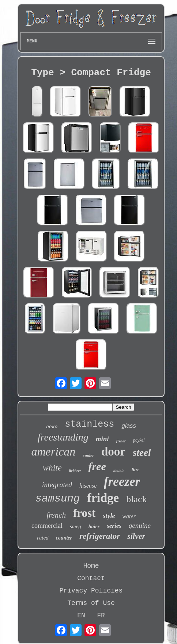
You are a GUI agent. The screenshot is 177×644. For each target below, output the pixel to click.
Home (91, 566)
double (119, 470)
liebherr (75, 471)
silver (136, 536)
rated (43, 538)
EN (81, 616)
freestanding (63, 437)
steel (142, 453)
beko (52, 427)
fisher (121, 441)
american (54, 451)
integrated (57, 485)
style (109, 516)
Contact (91, 578)
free (97, 466)
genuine (140, 525)
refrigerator (100, 536)
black (136, 499)
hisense (88, 486)
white (52, 468)
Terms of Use (91, 603)
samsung (58, 499)
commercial (47, 526)
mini (102, 439)
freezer (122, 482)
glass (129, 426)
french (56, 515)
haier (94, 527)
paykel (139, 440)
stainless (89, 424)
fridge (103, 498)
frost (84, 513)
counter (64, 538)
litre (136, 470)
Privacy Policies (91, 591)
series (114, 526)
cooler (88, 456)
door (113, 451)
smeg (76, 526)
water (129, 516)
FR (101, 616)
